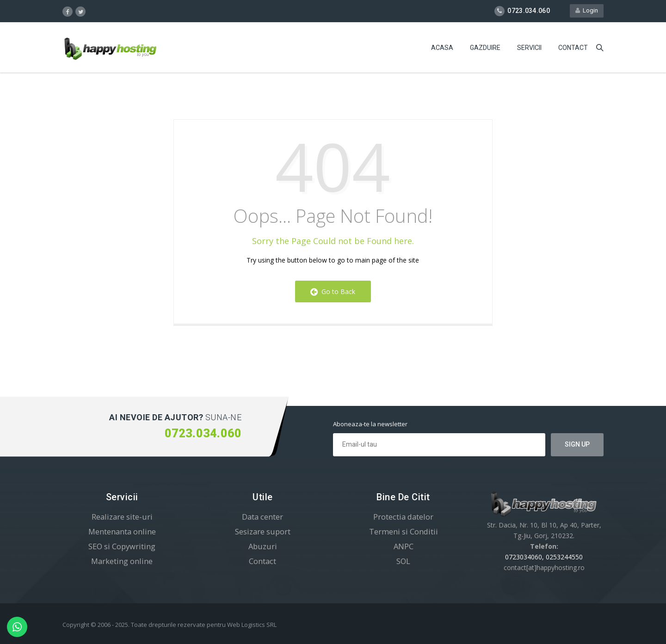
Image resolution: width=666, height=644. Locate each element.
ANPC (404, 546)
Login (587, 11)
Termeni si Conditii (404, 531)
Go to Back (333, 291)
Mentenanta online (122, 531)
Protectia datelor (403, 517)
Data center (262, 517)
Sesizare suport (263, 531)
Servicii (529, 49)
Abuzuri (263, 546)
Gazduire (485, 49)
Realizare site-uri (122, 517)
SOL (403, 561)
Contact (573, 49)
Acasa (442, 49)
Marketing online (122, 561)
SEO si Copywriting (122, 546)
